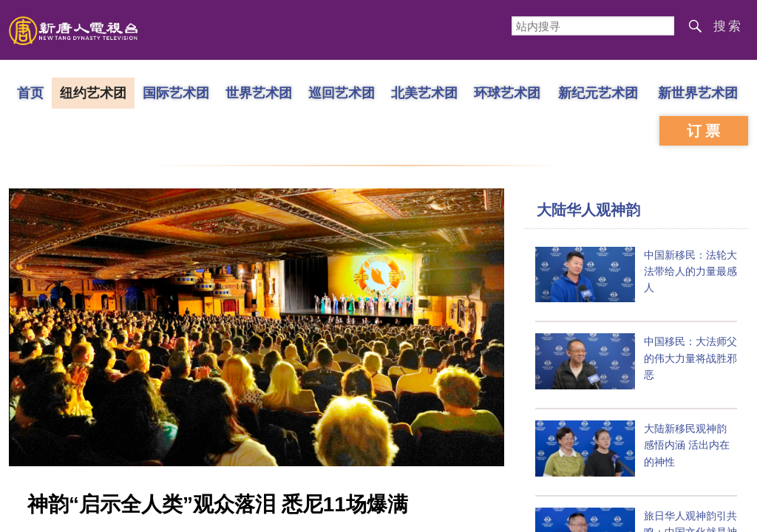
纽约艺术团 (93, 92)
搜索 (728, 26)
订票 (705, 131)
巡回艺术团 (342, 92)
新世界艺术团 (698, 92)
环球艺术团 (507, 92)
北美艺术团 (424, 92)
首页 (30, 92)
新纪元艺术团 (598, 92)
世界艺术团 (259, 92)
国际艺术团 (176, 92)
